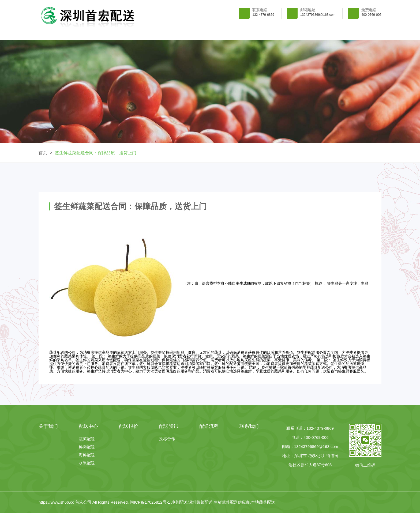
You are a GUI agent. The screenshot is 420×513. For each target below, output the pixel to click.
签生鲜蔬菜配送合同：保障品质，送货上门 (96, 153)
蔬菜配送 (87, 439)
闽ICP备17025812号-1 (151, 502)
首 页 (63, 33)
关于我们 (112, 33)
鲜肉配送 (87, 447)
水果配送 (87, 463)
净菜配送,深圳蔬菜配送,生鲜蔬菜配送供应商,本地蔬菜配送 (223, 502)
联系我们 (357, 33)
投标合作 (167, 439)
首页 (43, 153)
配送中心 (161, 33)
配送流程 (308, 33)
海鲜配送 (87, 455)
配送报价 (210, 33)
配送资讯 (259, 33)
